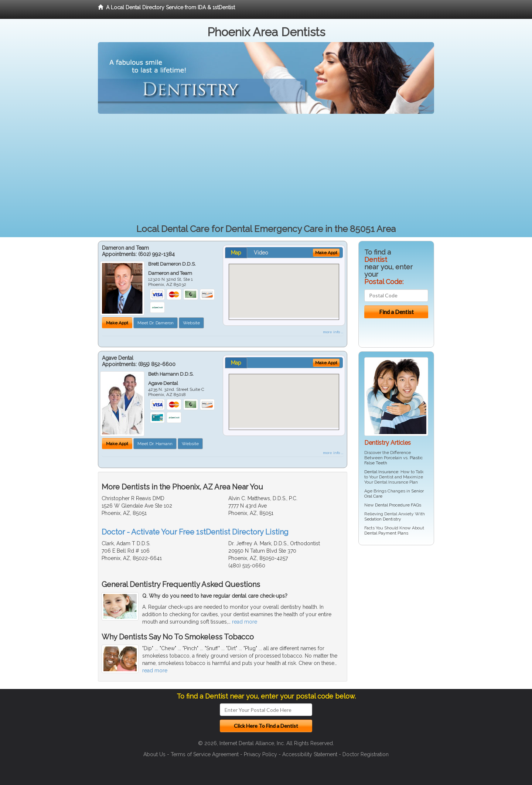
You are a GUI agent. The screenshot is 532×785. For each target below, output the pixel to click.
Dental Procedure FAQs (398, 505)
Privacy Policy (260, 754)
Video (261, 253)
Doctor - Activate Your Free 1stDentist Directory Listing (195, 532)
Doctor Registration (366, 754)
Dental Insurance (381, 472)
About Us (154, 754)
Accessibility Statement (310, 754)
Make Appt (117, 323)
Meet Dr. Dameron (156, 323)
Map (236, 253)
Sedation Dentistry (383, 519)
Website (191, 323)
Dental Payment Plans (386, 533)
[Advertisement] (266, 169)
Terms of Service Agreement (205, 754)
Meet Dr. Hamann (155, 444)
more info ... (333, 332)
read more (245, 622)
